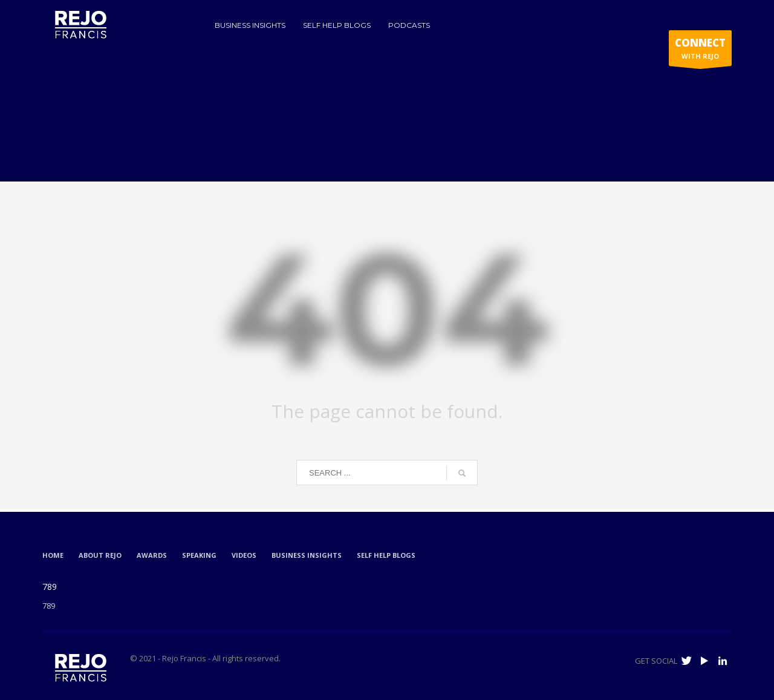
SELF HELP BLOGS (386, 555)
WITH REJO (700, 51)
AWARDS (152, 555)
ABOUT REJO (100, 555)
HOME (53, 555)
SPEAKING (199, 555)
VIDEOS (244, 555)
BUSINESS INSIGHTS (307, 555)
